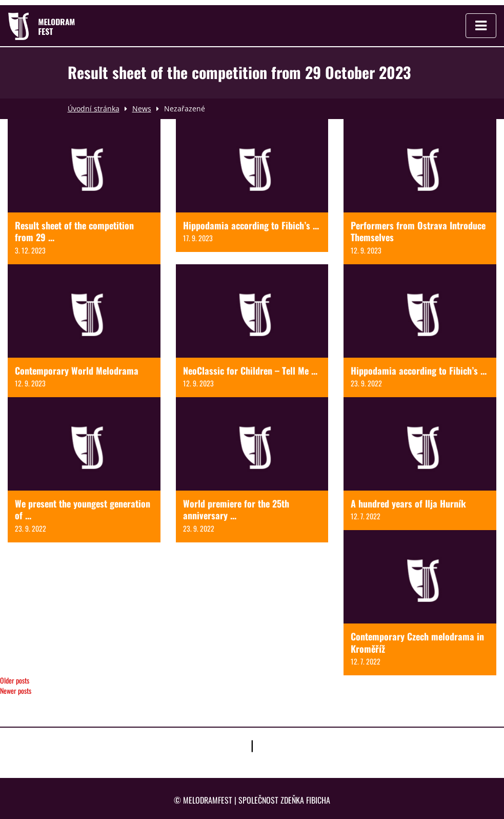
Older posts (15, 680)
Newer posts (16, 690)
